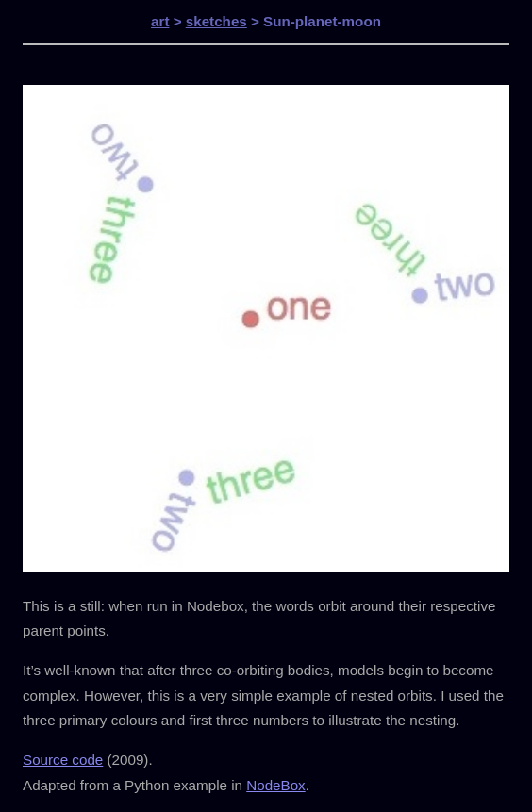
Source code (63, 760)
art (160, 21)
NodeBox (275, 785)
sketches (216, 21)
